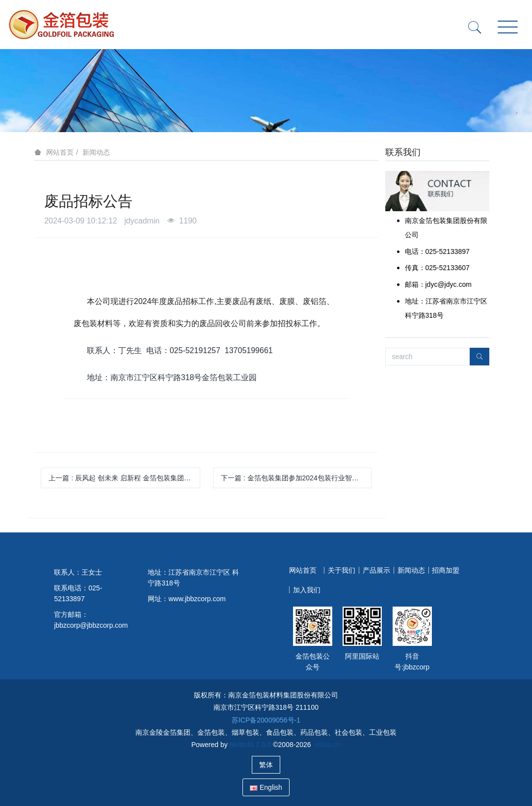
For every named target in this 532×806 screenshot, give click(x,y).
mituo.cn (328, 745)
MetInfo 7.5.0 (251, 745)
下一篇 (296, 478)
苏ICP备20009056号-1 (266, 720)
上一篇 (124, 478)
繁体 (266, 765)
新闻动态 (96, 152)
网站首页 (60, 152)
